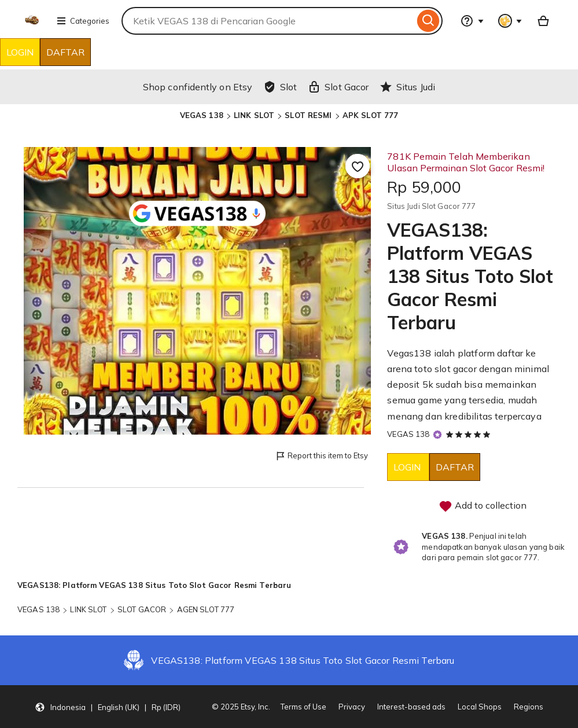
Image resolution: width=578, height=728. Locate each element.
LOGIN (20, 52)
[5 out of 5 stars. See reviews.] (470, 434)
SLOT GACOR (142, 609)
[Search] (428, 21)
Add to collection (483, 506)
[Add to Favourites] (358, 166)
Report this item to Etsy (321, 456)
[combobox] (268, 21)
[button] (108, 707)
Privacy (352, 707)
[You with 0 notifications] (510, 21)
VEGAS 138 (202, 115)
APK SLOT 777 (371, 115)
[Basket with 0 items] (543, 21)
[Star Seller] (437, 435)
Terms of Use (303, 707)
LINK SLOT (254, 115)
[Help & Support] (472, 21)
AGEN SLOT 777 (206, 609)
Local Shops (480, 707)
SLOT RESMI (308, 115)
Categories (83, 21)
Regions (529, 707)
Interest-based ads (411, 707)
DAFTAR (65, 52)
